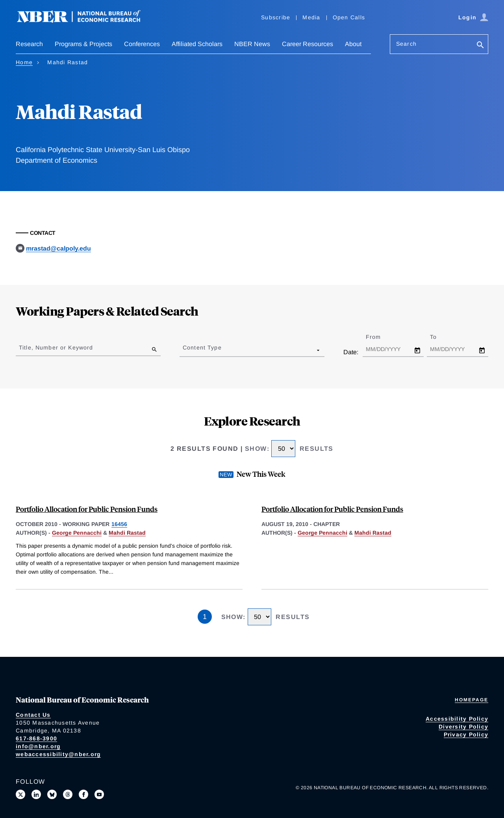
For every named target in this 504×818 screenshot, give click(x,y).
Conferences (142, 44)
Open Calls (349, 17)
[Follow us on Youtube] (99, 794)
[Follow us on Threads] (68, 794)
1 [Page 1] (205, 617)
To (440, 337)
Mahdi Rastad (127, 533)
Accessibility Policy (457, 719)
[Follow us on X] (20, 794)
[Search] (480, 46)
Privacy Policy (466, 734)
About (353, 44)
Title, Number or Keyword (56, 348)
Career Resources (308, 44)
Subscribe (276, 17)
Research (29, 44)
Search (406, 44)
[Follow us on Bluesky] (52, 794)
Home (24, 62)
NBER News (252, 44)
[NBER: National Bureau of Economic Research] (85, 21)
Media (311, 17)
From (380, 337)
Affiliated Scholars (197, 44)
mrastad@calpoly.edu (58, 248)
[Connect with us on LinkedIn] (36, 794)
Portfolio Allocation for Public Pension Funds (87, 509)
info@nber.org (38, 746)
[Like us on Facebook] (83, 794)
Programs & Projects (83, 44)
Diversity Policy (463, 727)
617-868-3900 (36, 738)
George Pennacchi (77, 533)
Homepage (472, 700)
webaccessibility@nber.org (58, 754)
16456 (119, 524)
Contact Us (33, 715)
